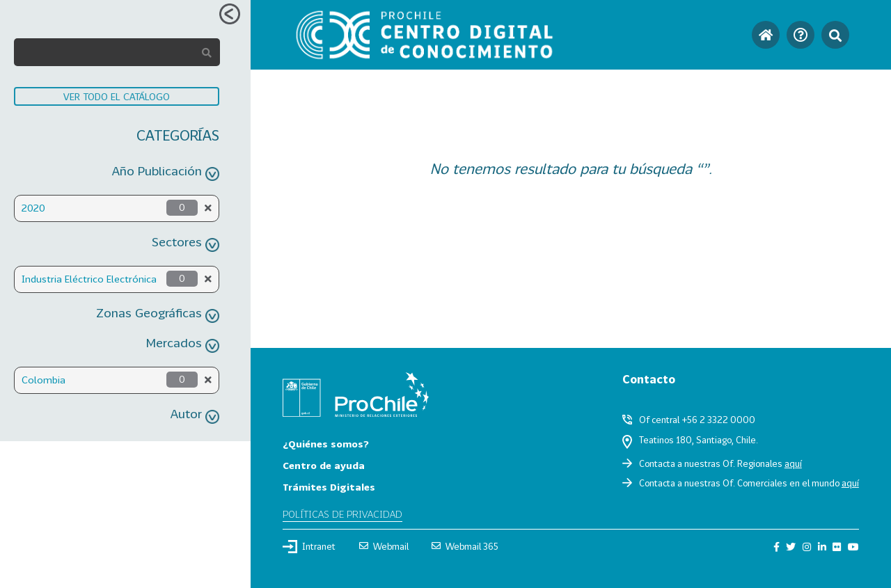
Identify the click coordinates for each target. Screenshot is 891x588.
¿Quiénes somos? (326, 444)
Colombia (44, 380)
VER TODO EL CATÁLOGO (117, 96)
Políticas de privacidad (342, 514)
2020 (33, 208)
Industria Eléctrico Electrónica (89, 279)
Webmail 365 (465, 546)
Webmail (384, 546)
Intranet (309, 546)
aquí (793, 463)
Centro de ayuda (324, 465)
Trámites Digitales (329, 487)
